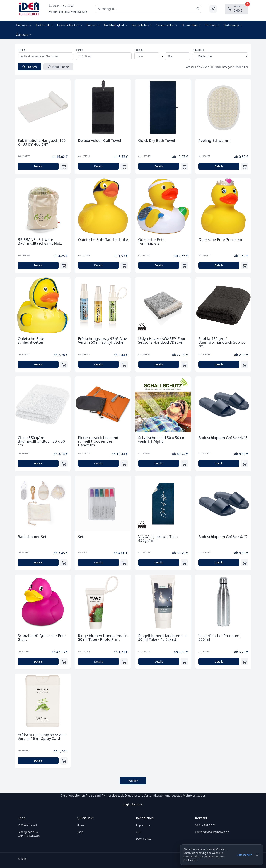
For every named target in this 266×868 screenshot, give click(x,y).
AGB (139, 832)
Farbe (80, 50)
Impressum (143, 825)
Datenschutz (244, 855)
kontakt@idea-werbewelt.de (212, 832)
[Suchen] (198, 9)
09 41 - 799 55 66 (205, 825)
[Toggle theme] (213, 9)
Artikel (22, 50)
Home (81, 825)
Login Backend (133, 804)
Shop (80, 832)
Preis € (139, 50)
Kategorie (199, 50)
